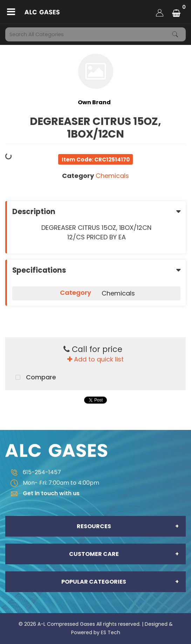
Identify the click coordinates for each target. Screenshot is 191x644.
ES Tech (111, 632)
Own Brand (94, 102)
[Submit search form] (175, 34)
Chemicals (112, 176)
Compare (34, 378)
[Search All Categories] (95, 34)
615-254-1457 (33, 472)
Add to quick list (95, 359)
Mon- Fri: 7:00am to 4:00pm (52, 483)
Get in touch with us (42, 493)
